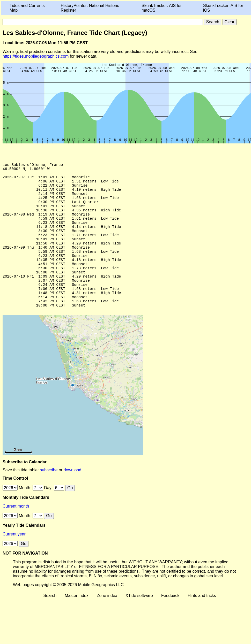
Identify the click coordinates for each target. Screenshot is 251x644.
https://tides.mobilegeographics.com (36, 56)
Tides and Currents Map (27, 8)
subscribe (49, 497)
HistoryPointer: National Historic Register (90, 8)
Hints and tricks (202, 623)
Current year (14, 561)
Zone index (107, 623)
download (73, 497)
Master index (77, 623)
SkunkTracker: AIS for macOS (162, 8)
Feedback (170, 623)
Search (50, 623)
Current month (16, 533)
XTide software (139, 623)
